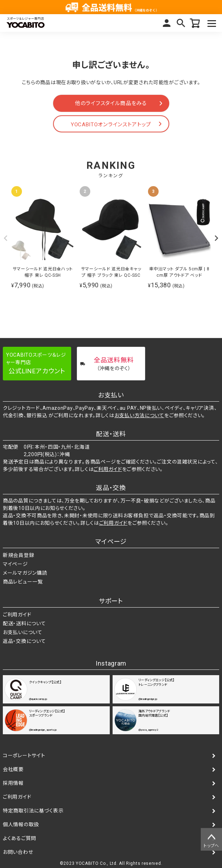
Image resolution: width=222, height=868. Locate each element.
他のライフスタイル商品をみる (111, 103)
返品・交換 (111, 488)
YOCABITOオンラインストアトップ (111, 125)
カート (195, 23)
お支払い (111, 395)
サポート (111, 601)
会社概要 (13, 769)
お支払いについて (23, 632)
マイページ (167, 23)
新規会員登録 (18, 555)
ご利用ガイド (108, 469)
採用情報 (13, 783)
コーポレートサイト (24, 755)
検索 (181, 23)
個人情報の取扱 (21, 824)
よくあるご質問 (19, 838)
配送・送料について (24, 623)
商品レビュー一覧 (23, 582)
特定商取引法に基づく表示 (33, 811)
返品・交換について (24, 641)
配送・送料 (111, 434)
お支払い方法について (139, 415)
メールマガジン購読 (25, 573)
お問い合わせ (18, 852)
